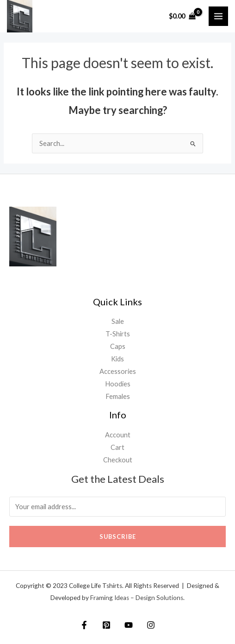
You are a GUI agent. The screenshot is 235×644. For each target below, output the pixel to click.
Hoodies (118, 384)
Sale (118, 321)
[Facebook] (84, 625)
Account (118, 435)
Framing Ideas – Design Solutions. (137, 598)
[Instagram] (151, 625)
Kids (117, 359)
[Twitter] (106, 625)
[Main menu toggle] (218, 16)
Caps (118, 346)
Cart (117, 447)
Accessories (118, 371)
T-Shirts (118, 334)
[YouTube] (129, 625)
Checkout (118, 460)
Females (118, 396)
